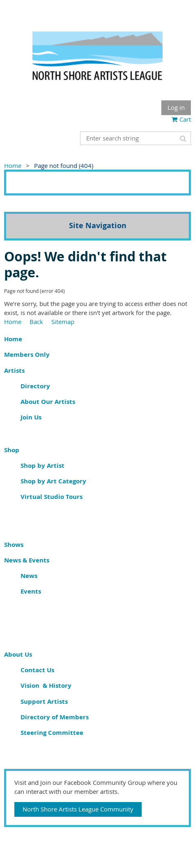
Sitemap (63, 322)
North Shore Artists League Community (78, 809)
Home (13, 165)
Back (36, 322)
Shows (14, 545)
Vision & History (46, 686)
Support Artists (44, 701)
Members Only (27, 355)
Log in (176, 107)
